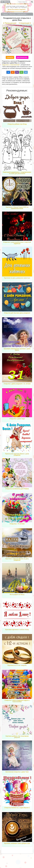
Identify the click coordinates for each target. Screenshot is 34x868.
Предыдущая (10, 23)
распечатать (22, 57)
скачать (10, 57)
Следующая (24, 23)
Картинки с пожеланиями (11, 65)
